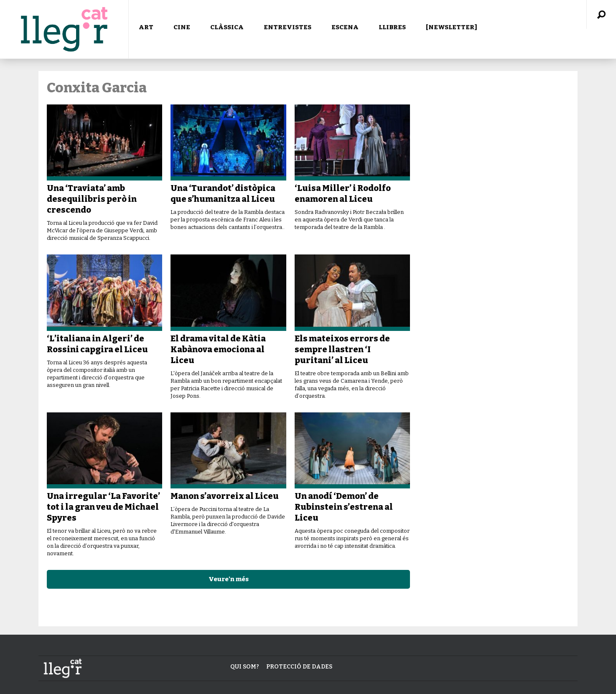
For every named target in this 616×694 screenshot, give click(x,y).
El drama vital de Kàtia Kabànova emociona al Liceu (218, 349)
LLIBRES (392, 27)
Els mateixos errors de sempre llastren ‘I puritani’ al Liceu (342, 349)
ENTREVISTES (288, 27)
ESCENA (345, 27)
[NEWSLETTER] (452, 27)
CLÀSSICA (227, 27)
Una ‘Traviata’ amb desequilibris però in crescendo (92, 199)
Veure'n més (229, 579)
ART (146, 27)
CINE (182, 27)
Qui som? (245, 667)
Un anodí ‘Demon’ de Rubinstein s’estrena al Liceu (344, 507)
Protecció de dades (299, 667)
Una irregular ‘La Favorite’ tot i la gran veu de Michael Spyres (103, 507)
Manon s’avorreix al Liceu (225, 496)
